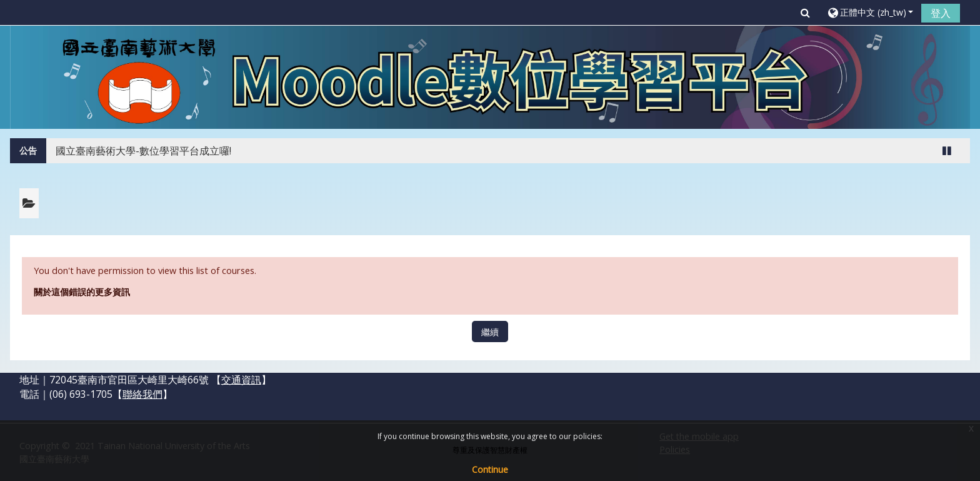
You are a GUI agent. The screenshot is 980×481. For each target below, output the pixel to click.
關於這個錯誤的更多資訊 (82, 292)
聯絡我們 (142, 394)
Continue (490, 469)
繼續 (490, 332)
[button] (805, 13)
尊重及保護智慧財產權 (490, 450)
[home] (490, 76)
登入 (941, 13)
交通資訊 (241, 380)
